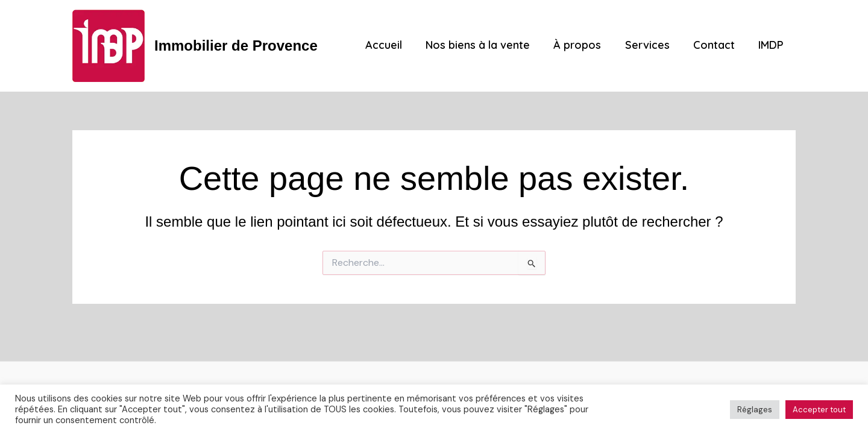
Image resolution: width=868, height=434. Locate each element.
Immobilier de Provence (236, 46)
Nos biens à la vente (487, 45)
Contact (717, 45)
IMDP (772, 45)
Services (652, 45)
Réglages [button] (755, 410)
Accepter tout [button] (819, 410)
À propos (584, 45)
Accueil (395, 45)
